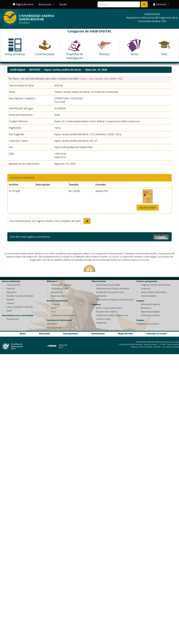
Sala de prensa (54, 327)
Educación (11, 292)
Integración (101, 323)
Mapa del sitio (126, 333)
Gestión (10, 299)
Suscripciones (70, 333)
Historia (10, 303)
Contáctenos (98, 333)
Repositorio (57, 292)
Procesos (56, 304)
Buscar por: (46, 4)
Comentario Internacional (64, 315)
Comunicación (13, 285)
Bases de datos (58, 296)
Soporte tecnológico (150, 312)
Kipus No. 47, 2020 (96, 70)
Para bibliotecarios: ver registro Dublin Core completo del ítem (45, 221)
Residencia (146, 308)
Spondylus (52, 324)
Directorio (44, 333)
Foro (53, 312)
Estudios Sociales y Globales (20, 296)
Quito (23, 333)
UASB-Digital (18, 70)
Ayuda (63, 4)
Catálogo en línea (60, 288)
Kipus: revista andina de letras (63, 70)
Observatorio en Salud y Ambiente (112, 288)
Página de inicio (23, 4)
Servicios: (161, 4)
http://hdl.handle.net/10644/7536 (73, 147)
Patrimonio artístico (150, 315)
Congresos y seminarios (148, 324)
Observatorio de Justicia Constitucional (115, 299)
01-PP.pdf (14, 191)
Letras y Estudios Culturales (20, 307)
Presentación (13, 319)
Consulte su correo (156, 333)
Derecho (11, 288)
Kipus (54, 308)
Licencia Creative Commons (66, 237)
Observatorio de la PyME (108, 285)
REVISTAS (35, 70)
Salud (9, 311)
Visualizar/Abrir (148, 207)
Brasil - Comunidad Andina (109, 308)
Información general (151, 304)
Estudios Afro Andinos (107, 312)
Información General (61, 285)
